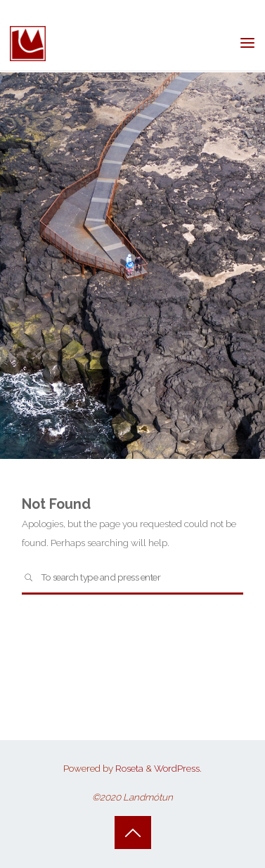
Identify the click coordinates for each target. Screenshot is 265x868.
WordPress (177, 768)
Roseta (128, 768)
